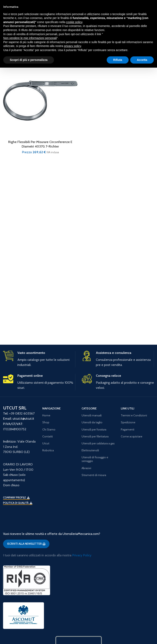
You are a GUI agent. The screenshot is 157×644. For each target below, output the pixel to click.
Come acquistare (132, 436)
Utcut (46, 443)
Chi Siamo (49, 429)
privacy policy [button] (72, 46)
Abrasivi (86, 468)
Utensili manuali (92, 415)
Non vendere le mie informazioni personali (30, 38)
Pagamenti (128, 429)
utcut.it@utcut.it (23, 419)
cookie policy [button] (74, 22)
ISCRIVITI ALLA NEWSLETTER (26, 544)
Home (46, 415)
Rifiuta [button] (118, 60)
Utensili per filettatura (95, 436)
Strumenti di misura (94, 475)
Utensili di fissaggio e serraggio (95, 459)
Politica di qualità (18, 503)
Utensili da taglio (92, 422)
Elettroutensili (90, 450)
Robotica (48, 450)
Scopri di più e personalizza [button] (29, 60)
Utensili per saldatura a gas (98, 443)
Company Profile (16, 498)
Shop (46, 422)
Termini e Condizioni (134, 415)
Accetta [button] (142, 60)
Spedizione (128, 422)
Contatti (48, 436)
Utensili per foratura (94, 429)
